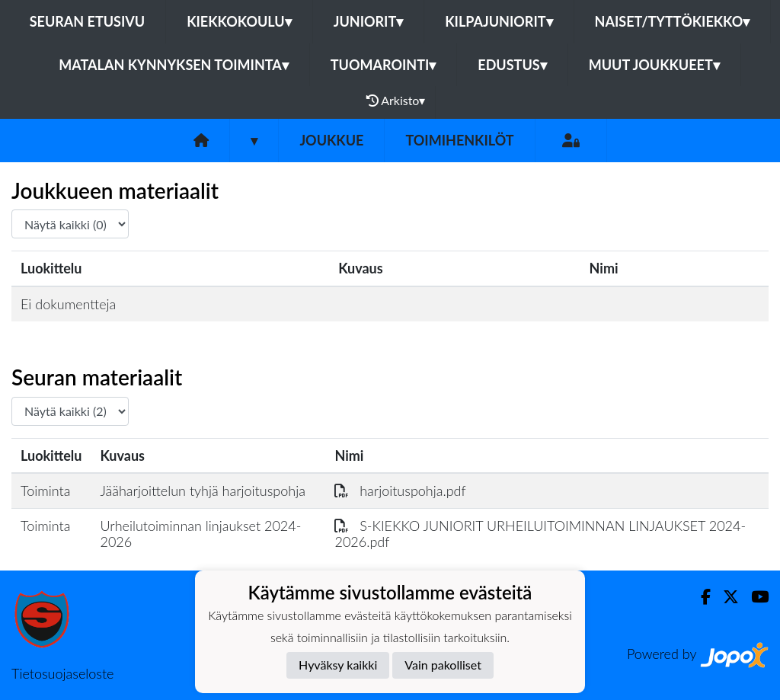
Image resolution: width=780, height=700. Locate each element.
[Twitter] (725, 597)
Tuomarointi (384, 65)
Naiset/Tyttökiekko (673, 21)
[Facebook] (700, 597)
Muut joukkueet (654, 65)
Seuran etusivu (88, 21)
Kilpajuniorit (499, 21)
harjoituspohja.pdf (400, 491)
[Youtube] (754, 597)
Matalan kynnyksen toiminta (174, 65)
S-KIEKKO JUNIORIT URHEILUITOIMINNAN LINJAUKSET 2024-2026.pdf (540, 534)
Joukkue (331, 140)
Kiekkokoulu (239, 21)
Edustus (512, 65)
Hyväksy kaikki (338, 665)
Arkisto (396, 101)
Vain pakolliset (443, 665)
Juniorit (369, 21)
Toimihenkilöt (459, 140)
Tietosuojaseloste (62, 673)
